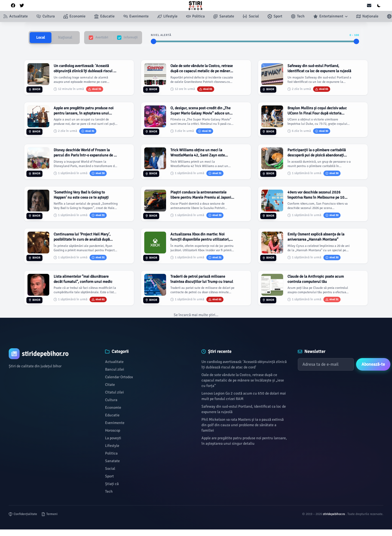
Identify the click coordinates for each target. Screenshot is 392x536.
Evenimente (115, 423)
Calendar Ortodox (119, 377)
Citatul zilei (114, 392)
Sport (109, 476)
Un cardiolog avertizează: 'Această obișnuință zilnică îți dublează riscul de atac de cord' (244, 364)
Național (65, 37)
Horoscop (113, 430)
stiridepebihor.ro (334, 514)
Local (41, 37)
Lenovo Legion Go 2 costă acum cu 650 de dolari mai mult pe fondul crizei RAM (244, 396)
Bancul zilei (115, 369)
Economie (113, 408)
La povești (113, 438)
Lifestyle (112, 446)
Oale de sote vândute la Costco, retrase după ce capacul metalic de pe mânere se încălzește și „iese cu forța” (243, 380)
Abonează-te (373, 364)
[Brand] (51, 354)
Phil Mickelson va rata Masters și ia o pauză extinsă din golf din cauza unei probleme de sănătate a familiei (243, 425)
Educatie (112, 415)
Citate (110, 385)
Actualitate (114, 362)
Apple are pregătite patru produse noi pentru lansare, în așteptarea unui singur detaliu (244, 441)
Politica (111, 453)
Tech (109, 491)
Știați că (112, 484)
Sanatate (112, 461)
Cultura (111, 400)
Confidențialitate (23, 514)
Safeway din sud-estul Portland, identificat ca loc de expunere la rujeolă (244, 409)
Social (110, 469)
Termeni (49, 514)
